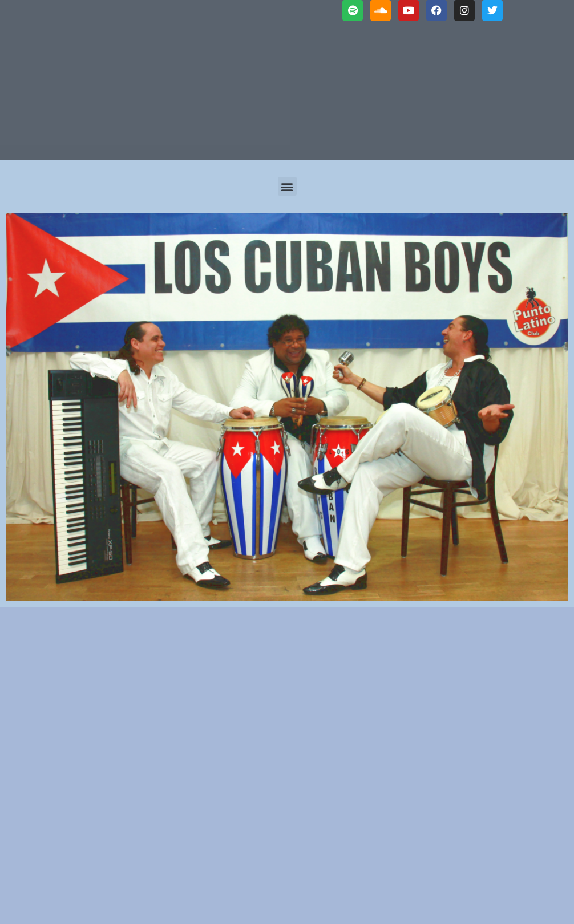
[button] (287, 186)
